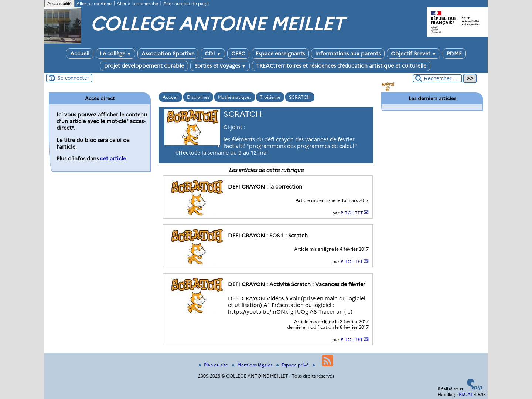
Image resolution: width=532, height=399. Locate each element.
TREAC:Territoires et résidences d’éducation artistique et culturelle (341, 66)
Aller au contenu (94, 4)
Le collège (115, 54)
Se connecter (73, 78)
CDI (213, 54)
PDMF (454, 54)
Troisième (270, 97)
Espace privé (293, 365)
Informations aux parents (348, 54)
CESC (238, 54)
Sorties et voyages (220, 66)
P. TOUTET (352, 213)
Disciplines (198, 97)
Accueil (80, 54)
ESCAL (466, 394)
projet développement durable (144, 66)
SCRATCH (300, 97)
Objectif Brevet (414, 54)
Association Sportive (168, 54)
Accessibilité (59, 4)
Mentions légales (253, 365)
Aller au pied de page (186, 4)
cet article (113, 159)
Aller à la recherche (137, 4)
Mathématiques (235, 97)
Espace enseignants (280, 54)
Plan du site (214, 365)
